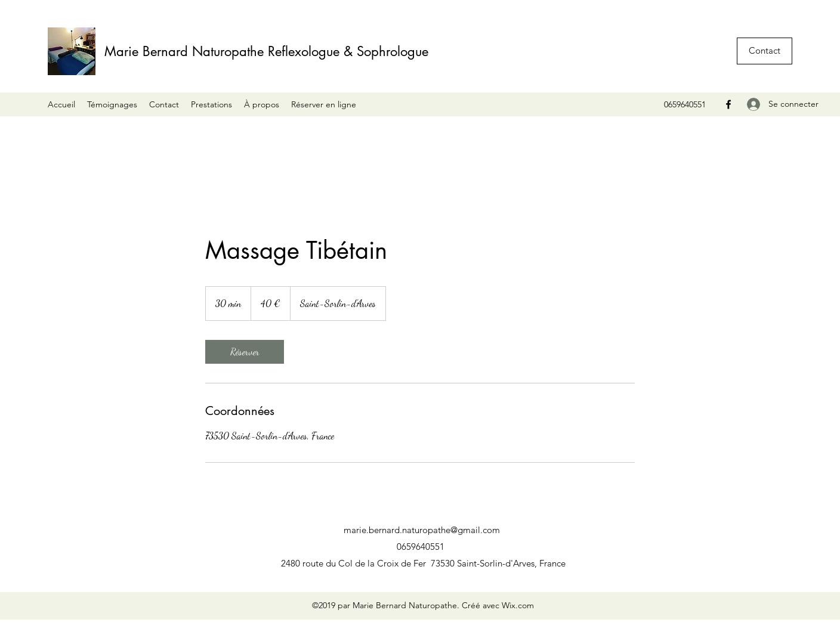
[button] (765, 51)
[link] (245, 352)
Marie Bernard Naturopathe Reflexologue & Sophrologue (266, 51)
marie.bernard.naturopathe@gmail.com (422, 530)
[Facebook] (728, 104)
